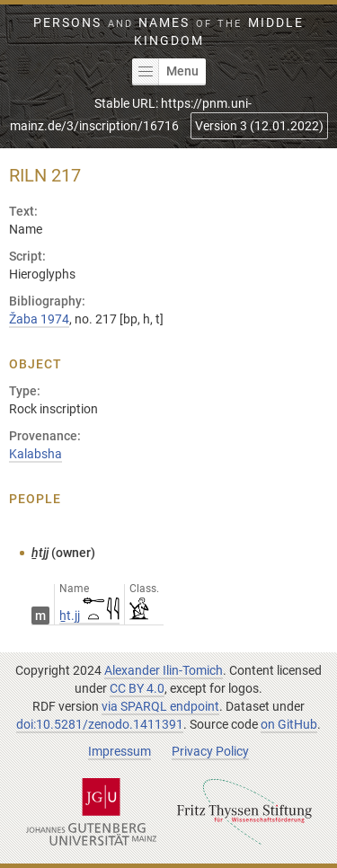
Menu (165, 72)
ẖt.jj (89, 616)
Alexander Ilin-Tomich (164, 670)
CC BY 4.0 (137, 688)
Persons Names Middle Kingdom (168, 31)
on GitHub (289, 724)
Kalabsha (35, 454)
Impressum (120, 751)
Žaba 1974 (39, 319)
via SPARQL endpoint (160, 706)
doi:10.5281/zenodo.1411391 (100, 724)
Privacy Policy (210, 751)
